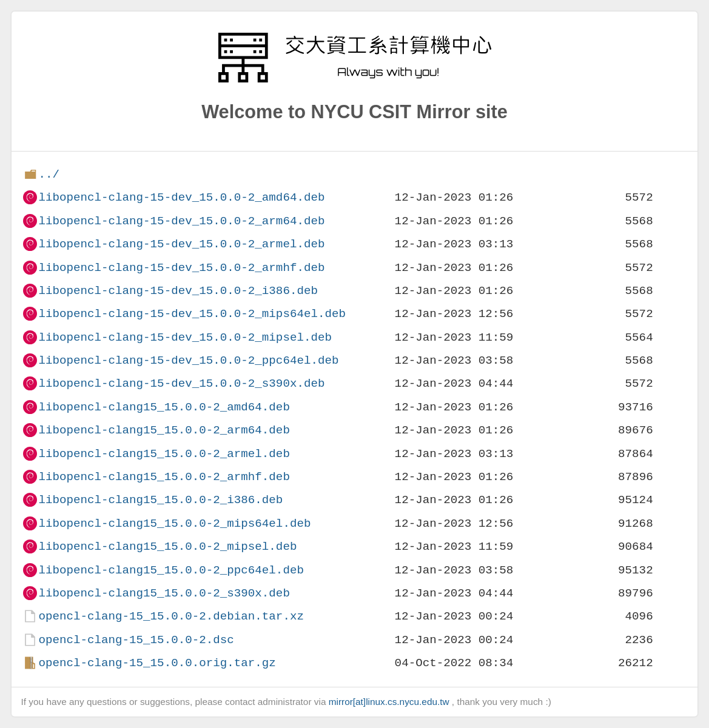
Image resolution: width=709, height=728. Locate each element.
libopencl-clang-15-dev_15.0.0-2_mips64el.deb (192, 314)
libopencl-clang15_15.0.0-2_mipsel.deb (167, 546)
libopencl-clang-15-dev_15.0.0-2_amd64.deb (181, 197)
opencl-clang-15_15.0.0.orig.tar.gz (157, 663)
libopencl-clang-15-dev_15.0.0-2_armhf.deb (181, 268)
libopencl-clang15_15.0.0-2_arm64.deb (164, 430)
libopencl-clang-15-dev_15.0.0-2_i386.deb (178, 291)
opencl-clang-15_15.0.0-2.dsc (136, 640)
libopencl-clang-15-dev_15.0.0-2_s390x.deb (181, 383)
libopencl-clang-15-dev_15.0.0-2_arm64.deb (181, 221)
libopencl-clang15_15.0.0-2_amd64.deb (164, 407)
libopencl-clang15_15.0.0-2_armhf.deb (164, 477)
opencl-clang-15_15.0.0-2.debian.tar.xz (171, 616)
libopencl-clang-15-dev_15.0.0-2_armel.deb (181, 244)
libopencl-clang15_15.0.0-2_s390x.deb (164, 593)
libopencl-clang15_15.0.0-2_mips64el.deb (174, 523)
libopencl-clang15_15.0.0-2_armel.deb (164, 454)
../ (49, 174)
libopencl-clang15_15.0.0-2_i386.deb (160, 500)
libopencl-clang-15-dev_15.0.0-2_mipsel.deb (185, 337)
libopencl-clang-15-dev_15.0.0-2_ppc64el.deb (188, 360)
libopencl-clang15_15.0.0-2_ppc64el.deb (171, 570)
